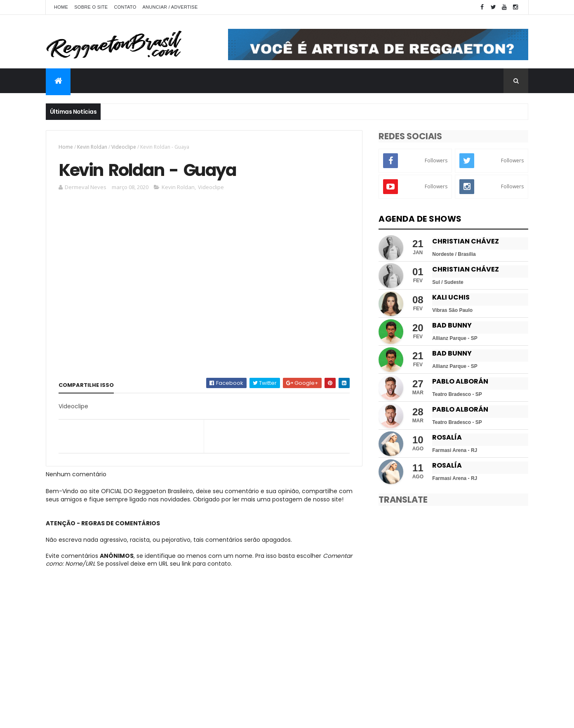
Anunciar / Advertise (170, 7)
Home (61, 7)
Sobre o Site (91, 7)
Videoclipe (124, 147)
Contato (125, 7)
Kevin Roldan (92, 147)
